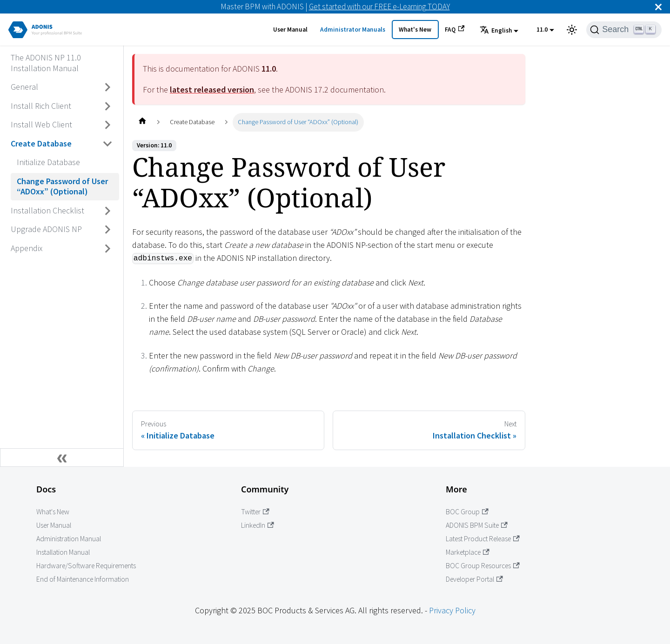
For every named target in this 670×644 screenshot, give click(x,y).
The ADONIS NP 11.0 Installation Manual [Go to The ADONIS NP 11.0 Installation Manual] (46, 63)
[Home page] (142, 122)
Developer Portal (474, 579)
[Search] (624, 30)
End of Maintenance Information (83, 579)
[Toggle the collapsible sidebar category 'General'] (108, 87)
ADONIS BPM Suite (477, 525)
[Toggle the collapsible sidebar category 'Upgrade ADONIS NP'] (108, 230)
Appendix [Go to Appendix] (27, 248)
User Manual (290, 30)
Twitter (255, 512)
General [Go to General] (24, 87)
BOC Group (467, 512)
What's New (415, 30)
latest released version (212, 90)
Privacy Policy (452, 610)
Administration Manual (69, 539)
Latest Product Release (483, 539)
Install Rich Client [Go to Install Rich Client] (41, 106)
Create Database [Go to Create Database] (41, 143)
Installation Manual (63, 552)
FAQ (455, 29)
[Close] (658, 7)
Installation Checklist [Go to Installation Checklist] (47, 210)
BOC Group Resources (483, 566)
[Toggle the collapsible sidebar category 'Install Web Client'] (108, 125)
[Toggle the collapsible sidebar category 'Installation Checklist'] (108, 211)
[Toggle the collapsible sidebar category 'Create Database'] (108, 144)
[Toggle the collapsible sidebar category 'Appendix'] (108, 248)
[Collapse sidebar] (62, 458)
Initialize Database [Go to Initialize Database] (48, 162)
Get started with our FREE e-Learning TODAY (379, 7)
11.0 (542, 30)
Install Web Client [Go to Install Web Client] (41, 124)
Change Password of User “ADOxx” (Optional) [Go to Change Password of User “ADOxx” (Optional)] (62, 186)
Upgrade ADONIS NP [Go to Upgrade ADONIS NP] (46, 229)
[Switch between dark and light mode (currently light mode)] (572, 30)
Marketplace (468, 552)
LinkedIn (258, 525)
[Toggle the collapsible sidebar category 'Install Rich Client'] (108, 106)
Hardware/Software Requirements (86, 566)
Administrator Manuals (353, 30)
